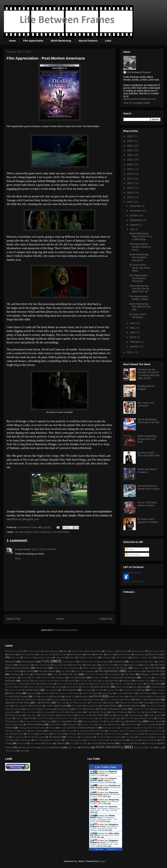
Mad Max (57, 696)
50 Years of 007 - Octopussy (138, 316)
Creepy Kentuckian (137, 662)
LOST (35, 697)
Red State (79, 709)
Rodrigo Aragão (15, 715)
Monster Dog (57, 700)
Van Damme (108, 743)
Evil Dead (28, 671)
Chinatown (107, 657)
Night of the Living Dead (148, 699)
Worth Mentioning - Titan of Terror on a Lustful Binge (141, 236)
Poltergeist (37, 706)
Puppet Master (110, 706)
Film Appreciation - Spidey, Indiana (139, 298)
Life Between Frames (139, 72)
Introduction (10, 687)
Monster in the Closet (74, 700)
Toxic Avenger (36, 743)
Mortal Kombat (93, 699)
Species (59, 721)
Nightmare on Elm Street (17, 703)
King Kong (31, 693)
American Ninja (95, 651)
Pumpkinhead (92, 706)
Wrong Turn (139, 747)
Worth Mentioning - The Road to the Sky (148, 421)
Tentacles (64, 728)
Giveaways (59, 678)
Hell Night (105, 681)
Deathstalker (92, 665)
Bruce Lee (15, 657)
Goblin (72, 678)
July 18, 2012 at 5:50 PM (44, 549)
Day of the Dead (61, 665)
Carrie (72, 657)
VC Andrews (125, 743)
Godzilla (82, 678)
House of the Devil (101, 684)
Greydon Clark (98, 678)
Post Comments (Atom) (66, 630)
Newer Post (14, 619)
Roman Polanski (66, 715)
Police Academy (21, 706)
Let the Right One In (125, 693)
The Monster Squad (36, 737)
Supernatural (131, 724)
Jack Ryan (86, 687)
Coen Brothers (69, 662)
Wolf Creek (72, 747)
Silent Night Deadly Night (109, 718)
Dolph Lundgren (90, 668)
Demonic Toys (107, 665)
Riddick (90, 712)
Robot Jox (161, 712)
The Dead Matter (61, 532)
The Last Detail (135, 734)
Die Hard (146, 665)
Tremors (60, 743)
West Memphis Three (27, 747)
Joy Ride (99, 690)
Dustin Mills (154, 668)
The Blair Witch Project (149, 728)
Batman (12, 654)
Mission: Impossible (37, 699)
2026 (130, 136)
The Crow (69, 731)
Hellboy (115, 681)
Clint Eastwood (28, 662)
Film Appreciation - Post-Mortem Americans (139, 278)
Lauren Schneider (90, 693)
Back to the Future (156, 651)
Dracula (124, 668)
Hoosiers (32, 684)
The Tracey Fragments (74, 740)
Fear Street (66, 671)
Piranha (146, 703)
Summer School (88, 725)
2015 (130, 188)
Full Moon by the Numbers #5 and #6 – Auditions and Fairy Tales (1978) (149, 374)
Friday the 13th (70, 674)
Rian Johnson (45, 712)
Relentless (91, 709)
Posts (130, 549)
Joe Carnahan (51, 690)
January (135, 346)
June (133, 323)
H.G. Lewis (146, 678)
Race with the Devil (154, 706)
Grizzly (111, 678)
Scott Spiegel (155, 715)
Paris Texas (61, 703)
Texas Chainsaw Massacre (84, 728)
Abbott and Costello (14, 651)
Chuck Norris (122, 657)
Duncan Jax (139, 668)
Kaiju (142, 690)
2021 (130, 160)
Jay (144, 687)
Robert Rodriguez (119, 712)
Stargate (122, 721)
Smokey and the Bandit (33, 721)
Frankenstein (40, 674)
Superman (116, 724)
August (134, 225)
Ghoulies (24, 678)
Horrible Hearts (47, 684)
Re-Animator (47, 709)
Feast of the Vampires (85, 671)
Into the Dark (153, 684)
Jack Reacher (72, 687)
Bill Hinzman (76, 654)
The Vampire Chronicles (96, 740)
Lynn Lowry (45, 697)
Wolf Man (86, 747)
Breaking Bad (140, 655)
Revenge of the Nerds (28, 712)
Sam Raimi (98, 715)
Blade (89, 654)
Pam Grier (46, 703)
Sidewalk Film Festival (86, 718)
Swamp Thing (147, 725)
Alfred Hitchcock (51, 651)
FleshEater (15, 674)
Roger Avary (31, 715)
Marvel (97, 696)
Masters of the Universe (138, 697)
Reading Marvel (63, 709)
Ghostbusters (11, 678)
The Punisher (116, 737)
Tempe (52, 728)
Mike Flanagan (156, 697)
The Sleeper (10, 740)
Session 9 (20, 718)
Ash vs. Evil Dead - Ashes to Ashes (148, 504)
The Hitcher (44, 734)
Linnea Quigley (20, 696)
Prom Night (77, 706)
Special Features (88, 41)
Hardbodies (25, 681)
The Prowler (101, 737)
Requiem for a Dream (141, 709)
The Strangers (25, 740)
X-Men (151, 747)
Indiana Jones (136, 684)
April (133, 332)
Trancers (49, 743)
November (136, 211)
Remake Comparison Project (113, 709)
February (135, 342)
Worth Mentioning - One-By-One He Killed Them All (139, 289)
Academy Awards (34, 651)
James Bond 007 (102, 687)
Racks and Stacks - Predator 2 (148, 471)
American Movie (78, 651)
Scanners (121, 715)
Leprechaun (107, 693)
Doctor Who (42, 668)
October (135, 215)
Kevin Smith (15, 693)
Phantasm (111, 703)
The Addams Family (128, 728)
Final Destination (134, 671)
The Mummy (55, 737)
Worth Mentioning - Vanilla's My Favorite (148, 487)
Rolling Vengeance (48, 715)
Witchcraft (57, 747)
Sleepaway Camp (146, 718)
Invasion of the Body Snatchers (39, 687)
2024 (130, 146)
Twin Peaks (83, 743)
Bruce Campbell (157, 654)
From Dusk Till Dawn (94, 674)
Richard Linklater (76, 712)
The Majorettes (18, 737)
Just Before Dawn (129, 690)
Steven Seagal (155, 721)
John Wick (87, 690)
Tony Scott (22, 743)
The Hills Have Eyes (14, 734)
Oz (36, 703)
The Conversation (55, 731)
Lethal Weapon (145, 693)
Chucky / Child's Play (142, 657)
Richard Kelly (59, 712)
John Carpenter (69, 690)
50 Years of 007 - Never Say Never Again (140, 268)
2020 (130, 164)
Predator (50, 706)
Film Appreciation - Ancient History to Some (140, 247)
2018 (130, 174)
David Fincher (24, 665)
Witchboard (45, 748)
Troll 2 (72, 743)
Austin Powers (138, 651)
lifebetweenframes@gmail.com (140, 99)
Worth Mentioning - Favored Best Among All (139, 257)
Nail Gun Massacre (112, 700)
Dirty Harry (159, 665)
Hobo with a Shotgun (17, 684)
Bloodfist (99, 654)
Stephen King (135, 721)
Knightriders (46, 693)
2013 (130, 197)
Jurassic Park (113, 690)
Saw (111, 715)
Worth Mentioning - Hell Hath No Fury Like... (140, 307)
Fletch (27, 674)
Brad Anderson (124, 654)
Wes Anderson (151, 743)
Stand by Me (88, 721)
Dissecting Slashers (20, 668)
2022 (130, 155)
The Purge (130, 737)
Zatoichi (23, 751)
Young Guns (11, 751)
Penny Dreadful (97, 703)
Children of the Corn (88, 657)
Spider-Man (71, 721)
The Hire (31, 734)
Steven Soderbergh (14, 724)
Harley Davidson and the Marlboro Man (49, 681)
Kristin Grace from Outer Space (66, 693)
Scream (9, 718)
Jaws (135, 687)
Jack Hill (59, 687)
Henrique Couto (143, 681)
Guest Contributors (42, 532)
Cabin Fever (28, 658)
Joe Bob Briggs (32, 690)
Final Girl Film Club (155, 671)
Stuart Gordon (56, 724)
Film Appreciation (33, 41)
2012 (130, 202)
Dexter (120, 665)
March (134, 337)
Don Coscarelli (109, 668)
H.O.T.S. (159, 678)
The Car (24, 731)
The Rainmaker (144, 737)
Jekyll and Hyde (158, 687)
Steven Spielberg (35, 724)
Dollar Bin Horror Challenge (66, 668)
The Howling (58, 734)
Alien (66, 651)
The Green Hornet (155, 731)
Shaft (30, 718)
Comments (133, 555)
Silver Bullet (129, 718)
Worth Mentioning (61, 41)
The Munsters (72, 737)
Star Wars (111, 721)
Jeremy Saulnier (15, 690)
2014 (130, 193)
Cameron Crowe (44, 657)
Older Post (106, 619)
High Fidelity (160, 681)
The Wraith (134, 740)
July (132, 229)
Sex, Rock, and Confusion (146, 404)
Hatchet (72, 681)
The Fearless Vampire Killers (119, 731)
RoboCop (149, 712)
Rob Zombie (101, 712)
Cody (46, 661)
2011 (130, 352)
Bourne (110, 654)
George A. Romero (150, 674)
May (133, 328)
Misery (22, 700)
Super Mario (103, 725)
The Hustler (72, 734)
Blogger (102, 861)
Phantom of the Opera (129, 703)
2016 (130, 183)
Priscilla (62, 706)
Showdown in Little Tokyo (63, 718)
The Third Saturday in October (48, 740)
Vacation (95, 743)
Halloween (10, 681)
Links (108, 41)
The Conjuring (37, 731)
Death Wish (77, 665)
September (136, 220)
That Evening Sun (110, 728)
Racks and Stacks (13, 709)
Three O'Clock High (150, 740)
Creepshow (118, 662)
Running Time (83, 715)
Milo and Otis (11, 700)
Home (12, 41)
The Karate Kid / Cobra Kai (112, 734)
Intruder (21, 687)
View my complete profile (137, 103)
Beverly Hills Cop (46, 655)
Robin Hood (137, 712)
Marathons (84, 696)
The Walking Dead (117, 740)
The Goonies (139, 731)
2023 (130, 150)
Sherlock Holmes (43, 718)
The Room (158, 737)
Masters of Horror (117, 696)
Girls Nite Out (46, 678)
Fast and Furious (47, 671)
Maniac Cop (70, 696)
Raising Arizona (32, 709)
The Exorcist (99, 731)
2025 (130, 141)
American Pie (111, 651)
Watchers (137, 743)
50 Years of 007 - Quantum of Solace (148, 521)
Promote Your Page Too (133, 581)
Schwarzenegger (136, 715)
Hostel (87, 684)
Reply (18, 558)
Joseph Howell (23, 549)
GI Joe (34, 678)
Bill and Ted (61, 654)
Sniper (49, 721)
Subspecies (72, 724)
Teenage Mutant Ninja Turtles (32, 728)
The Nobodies (87, 737)
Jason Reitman (122, 687)
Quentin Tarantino (131, 706)
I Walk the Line (120, 684)
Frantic (55, 674)
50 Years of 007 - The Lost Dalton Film (149, 454)
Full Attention (114, 674)
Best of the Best (27, 654)
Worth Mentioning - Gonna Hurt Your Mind (148, 439)
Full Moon (129, 674)
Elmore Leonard (12, 671)
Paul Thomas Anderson (78, 703)
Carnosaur (60, 657)
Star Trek (99, 721)
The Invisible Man (88, 734)
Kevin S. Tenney (157, 690)
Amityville (123, 651)
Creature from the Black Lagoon (94, 662)
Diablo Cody (133, 665)
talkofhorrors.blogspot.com (23, 519)
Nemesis (127, 699)
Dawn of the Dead (42, 665)
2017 (130, 179)
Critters (151, 662)
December (136, 206)
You (160, 747)
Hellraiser (127, 681)
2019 (130, 169)
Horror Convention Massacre (69, 684)
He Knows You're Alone (88, 681)
